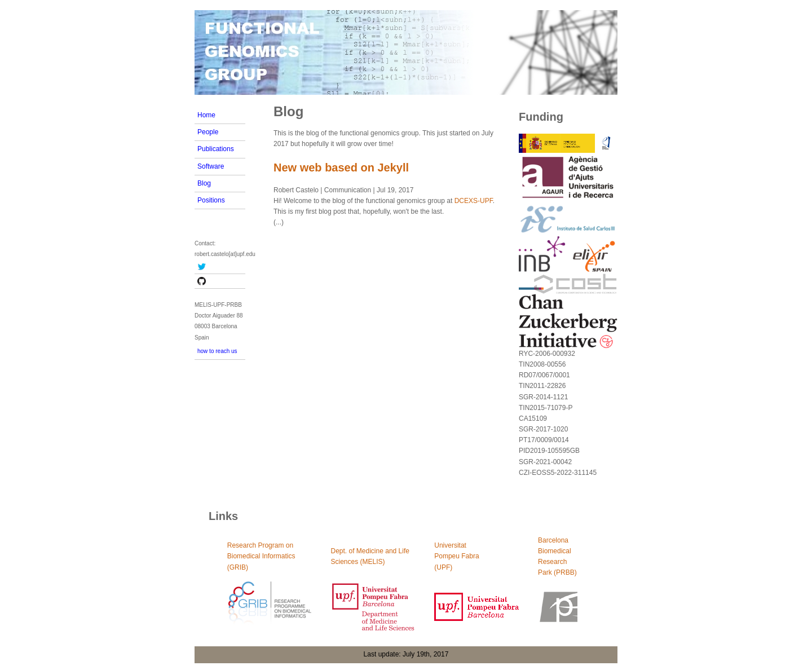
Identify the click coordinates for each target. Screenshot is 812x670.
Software (211, 166)
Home (206, 115)
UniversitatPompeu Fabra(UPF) (456, 556)
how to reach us (217, 351)
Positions (211, 200)
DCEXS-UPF (474, 201)
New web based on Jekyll (341, 167)
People (208, 132)
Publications (216, 149)
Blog (204, 183)
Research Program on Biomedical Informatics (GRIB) (261, 556)
